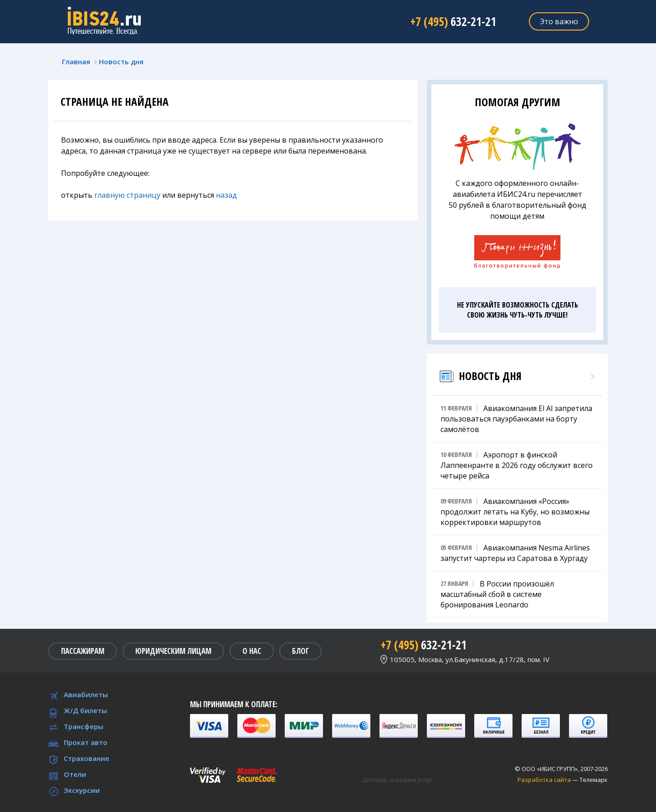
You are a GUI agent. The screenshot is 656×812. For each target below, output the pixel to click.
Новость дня (121, 62)
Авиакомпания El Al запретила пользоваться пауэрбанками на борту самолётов (516, 419)
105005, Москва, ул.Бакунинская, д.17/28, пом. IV (470, 659)
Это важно (559, 21)
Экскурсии (82, 790)
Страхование (87, 758)
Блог (300, 651)
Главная (76, 62)
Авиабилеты (86, 694)
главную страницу (127, 195)
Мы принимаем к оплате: (234, 704)
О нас (252, 651)
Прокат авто (86, 742)
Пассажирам (83, 651)
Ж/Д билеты (85, 710)
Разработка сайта (544, 780)
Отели (75, 774)
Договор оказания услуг (397, 780)
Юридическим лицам (173, 651)
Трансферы (84, 726)
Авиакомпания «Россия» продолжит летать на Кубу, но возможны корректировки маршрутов (515, 511)
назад (226, 195)
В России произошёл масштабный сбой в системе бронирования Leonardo (497, 594)
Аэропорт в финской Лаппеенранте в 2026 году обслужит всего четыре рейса (517, 465)
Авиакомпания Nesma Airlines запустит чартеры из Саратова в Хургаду (515, 553)
